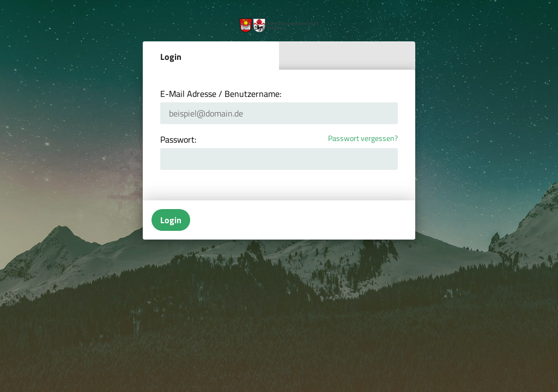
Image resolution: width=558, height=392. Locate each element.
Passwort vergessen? (363, 139)
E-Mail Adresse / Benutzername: (221, 94)
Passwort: (178, 139)
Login (171, 57)
